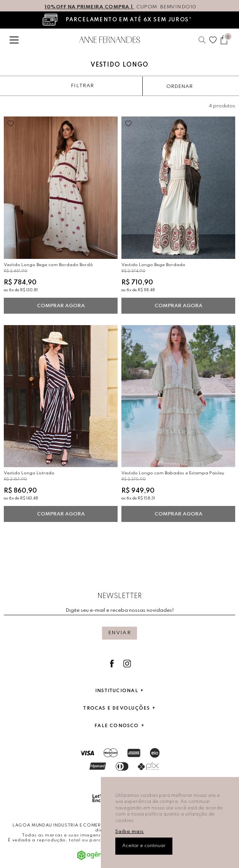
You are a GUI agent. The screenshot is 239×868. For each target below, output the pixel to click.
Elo (155, 753)
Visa (87, 753)
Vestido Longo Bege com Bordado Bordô (48, 265)
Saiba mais (130, 832)
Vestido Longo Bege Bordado (153, 265)
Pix (148, 766)
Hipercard (98, 766)
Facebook (112, 664)
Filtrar (82, 86)
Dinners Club (122, 766)
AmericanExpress (134, 753)
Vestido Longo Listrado (29, 473)
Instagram (127, 664)
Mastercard (111, 753)
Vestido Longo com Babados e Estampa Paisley (173, 473)
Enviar (120, 633)
